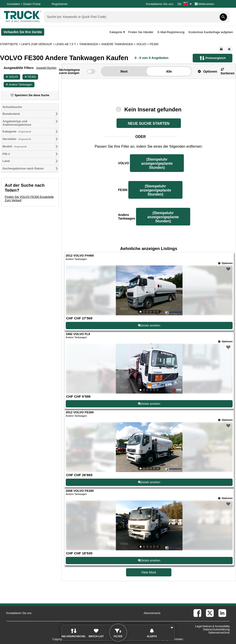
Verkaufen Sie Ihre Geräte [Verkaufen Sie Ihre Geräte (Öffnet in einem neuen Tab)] (24, 33)
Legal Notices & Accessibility (212, 626)
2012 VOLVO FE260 (80, 412)
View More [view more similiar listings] (149, 572)
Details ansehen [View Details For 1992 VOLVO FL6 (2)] (149, 404)
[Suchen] (223, 17)
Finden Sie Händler (141, 32)
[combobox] (136, 17)
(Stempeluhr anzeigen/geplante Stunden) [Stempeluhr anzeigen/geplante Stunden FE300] (155, 190)
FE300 (30, 77)
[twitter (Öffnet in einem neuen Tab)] (210, 613)
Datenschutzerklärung (216, 629)
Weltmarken (204, 4)
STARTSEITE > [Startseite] (11, 44)
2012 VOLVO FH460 (80, 256)
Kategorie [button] (117, 32)
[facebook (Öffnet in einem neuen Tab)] (197, 613)
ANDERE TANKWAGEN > (119, 44)
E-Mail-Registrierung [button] (171, 32)
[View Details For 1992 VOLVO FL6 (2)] (149, 369)
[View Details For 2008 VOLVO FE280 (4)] (149, 525)
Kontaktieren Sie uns (160, 4)
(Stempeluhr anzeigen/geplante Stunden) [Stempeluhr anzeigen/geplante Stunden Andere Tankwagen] (163, 217)
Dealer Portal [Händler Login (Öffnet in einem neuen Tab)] (32, 4)
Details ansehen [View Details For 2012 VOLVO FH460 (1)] (149, 326)
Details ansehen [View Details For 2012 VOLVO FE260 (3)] (149, 482)
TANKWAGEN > (90, 44)
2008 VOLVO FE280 (80, 491)
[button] (206, 71)
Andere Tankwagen (19, 85)
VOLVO (12, 77)
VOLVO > (143, 44)
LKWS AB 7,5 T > (67, 44)
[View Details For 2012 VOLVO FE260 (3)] (149, 447)
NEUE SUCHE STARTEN (149, 124)
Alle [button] (169, 71)
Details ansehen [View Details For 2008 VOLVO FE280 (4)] (149, 561)
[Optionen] (225, 263)
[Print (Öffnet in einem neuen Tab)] (221, 49)
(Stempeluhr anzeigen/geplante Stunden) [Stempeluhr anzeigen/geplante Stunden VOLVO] (157, 163)
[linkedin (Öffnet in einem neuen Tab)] (222, 613)
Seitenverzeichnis (219, 633)
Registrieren (60, 4)
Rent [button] (124, 71)
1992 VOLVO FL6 (78, 334)
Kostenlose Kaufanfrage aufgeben (211, 32)
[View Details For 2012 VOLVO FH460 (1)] (149, 290)
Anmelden (13, 4)
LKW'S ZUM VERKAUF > (38, 44)
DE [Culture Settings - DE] (185, 4)
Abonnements (152, 613)
